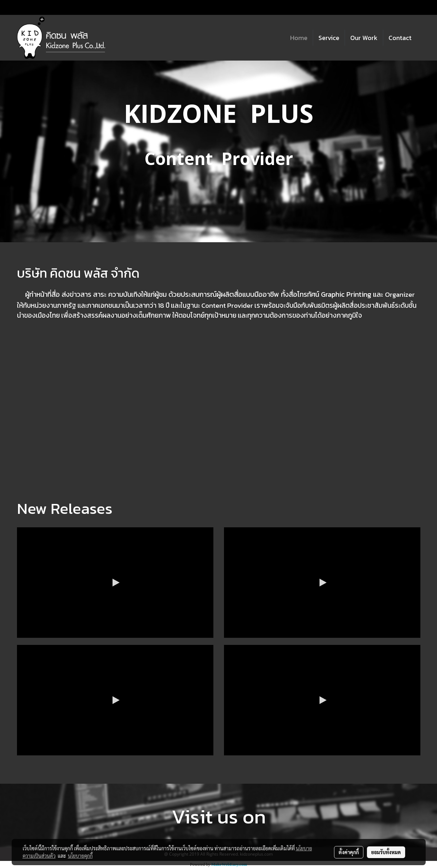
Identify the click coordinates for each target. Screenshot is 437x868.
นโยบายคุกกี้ (80, 856)
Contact (400, 38)
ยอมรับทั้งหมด (386, 852)
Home (299, 38)
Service (329, 38)
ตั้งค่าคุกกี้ (349, 852)
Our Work (364, 38)
